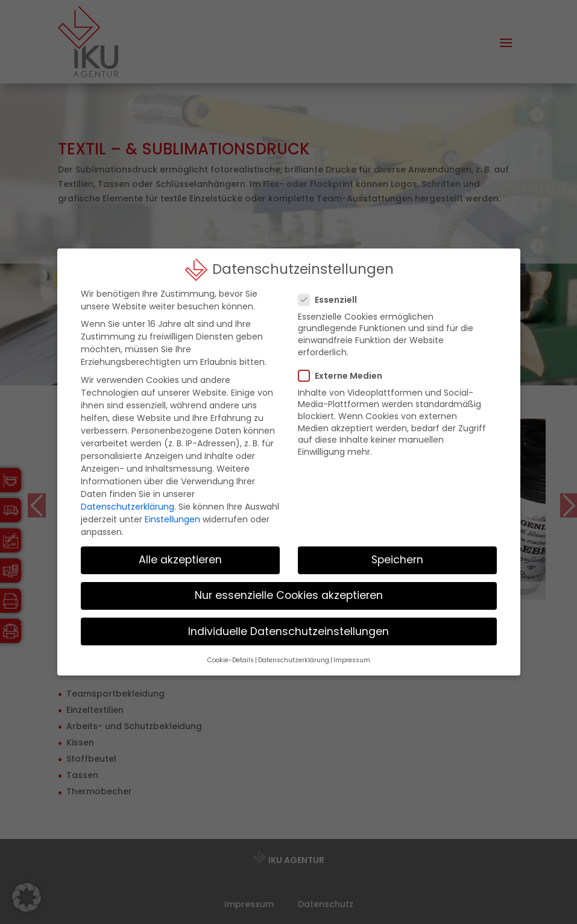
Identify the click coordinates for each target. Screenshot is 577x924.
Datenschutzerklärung (128, 498)
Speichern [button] (397, 551)
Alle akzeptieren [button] (180, 551)
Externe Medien (345, 367)
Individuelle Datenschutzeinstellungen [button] (288, 622)
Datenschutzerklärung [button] (294, 652)
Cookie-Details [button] (231, 652)
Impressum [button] (352, 652)
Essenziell (333, 291)
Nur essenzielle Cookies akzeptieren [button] (289, 587)
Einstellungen (172, 511)
